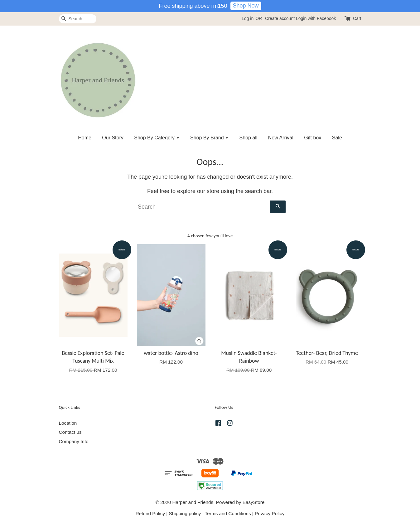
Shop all (249, 138)
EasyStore (254, 502)
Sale (337, 138)
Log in (248, 18)
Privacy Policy (270, 513)
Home (85, 138)
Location (68, 423)
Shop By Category (157, 138)
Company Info (74, 441)
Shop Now (246, 6)
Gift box (313, 138)
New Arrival (281, 138)
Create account (280, 18)
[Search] (78, 19)
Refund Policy (150, 513)
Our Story (113, 138)
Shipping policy (185, 513)
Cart (357, 18)
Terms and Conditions (228, 513)
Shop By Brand (209, 138)
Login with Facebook (316, 18)
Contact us (70, 432)
